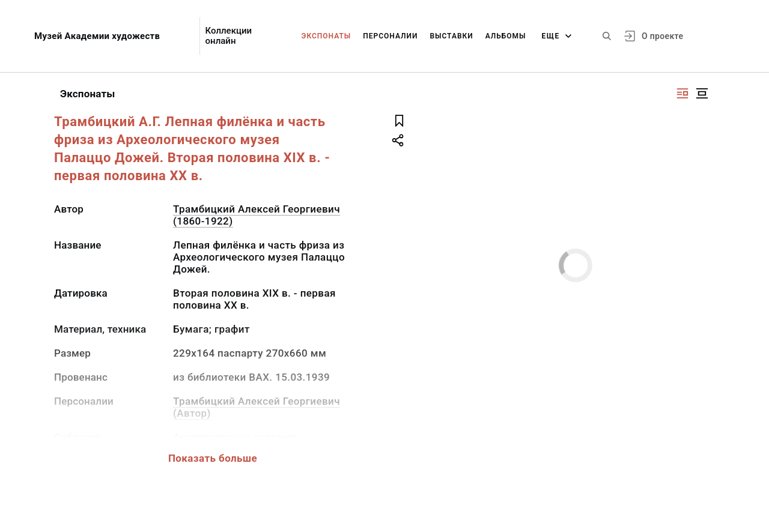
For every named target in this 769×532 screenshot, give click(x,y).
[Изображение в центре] (702, 93)
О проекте (662, 36)
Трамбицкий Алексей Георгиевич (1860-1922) (257, 215)
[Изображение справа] (682, 93)
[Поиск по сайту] (607, 36)
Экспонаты (327, 36)
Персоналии (390, 36)
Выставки (451, 36)
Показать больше (213, 458)
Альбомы (506, 36)
